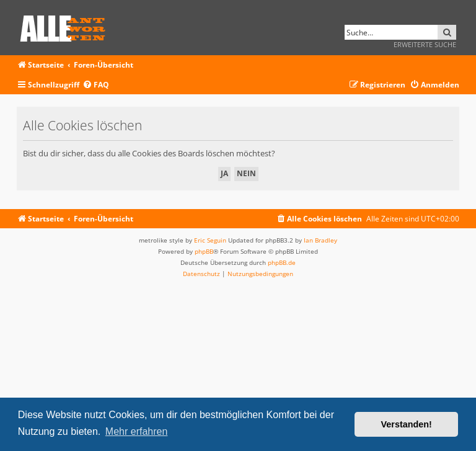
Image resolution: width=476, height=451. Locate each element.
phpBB (204, 251)
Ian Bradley (320, 240)
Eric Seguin (210, 240)
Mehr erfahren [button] (137, 431)
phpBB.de (282, 262)
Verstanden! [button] (407, 424)
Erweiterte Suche (425, 44)
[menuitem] (96, 85)
